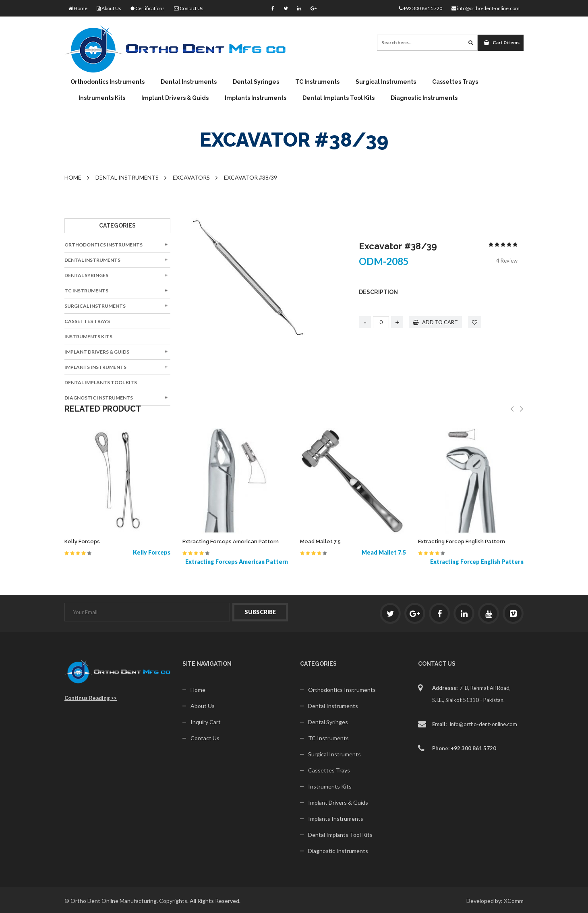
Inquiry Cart (206, 722)
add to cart (436, 322)
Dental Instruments (189, 82)
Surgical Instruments (386, 82)
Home (78, 8)
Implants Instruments (256, 98)
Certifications (148, 8)
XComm (514, 901)
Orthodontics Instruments (108, 82)
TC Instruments (317, 82)
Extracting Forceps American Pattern (231, 541)
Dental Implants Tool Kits (339, 98)
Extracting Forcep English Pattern (462, 541)
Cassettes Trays (455, 82)
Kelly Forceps (82, 541)
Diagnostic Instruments (424, 98)
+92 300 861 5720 (420, 8)
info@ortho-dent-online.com (486, 8)
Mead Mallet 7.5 (320, 541)
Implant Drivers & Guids (175, 98)
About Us (109, 8)
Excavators (191, 177)
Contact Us (189, 8)
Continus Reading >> (91, 698)
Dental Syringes (256, 82)
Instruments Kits (102, 98)
